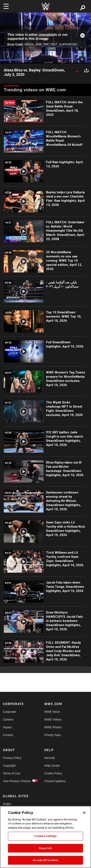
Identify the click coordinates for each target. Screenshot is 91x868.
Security (50, 758)
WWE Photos (53, 727)
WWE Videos (53, 719)
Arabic (7, 804)
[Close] (84, 813)
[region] (45, 837)
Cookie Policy (53, 773)
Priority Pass (53, 735)
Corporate (9, 712)
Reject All (45, 848)
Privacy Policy (12, 758)
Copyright (9, 766)
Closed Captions (55, 781)
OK (45, 40)
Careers (8, 719)
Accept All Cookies (45, 860)
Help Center (52, 766)
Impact (7, 727)
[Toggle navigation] (6, 6)
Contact (8, 735)
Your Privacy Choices (13, 781)
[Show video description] (77, 70)
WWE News (52, 712)
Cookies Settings (45, 836)
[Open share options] (86, 70)
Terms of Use (12, 773)
